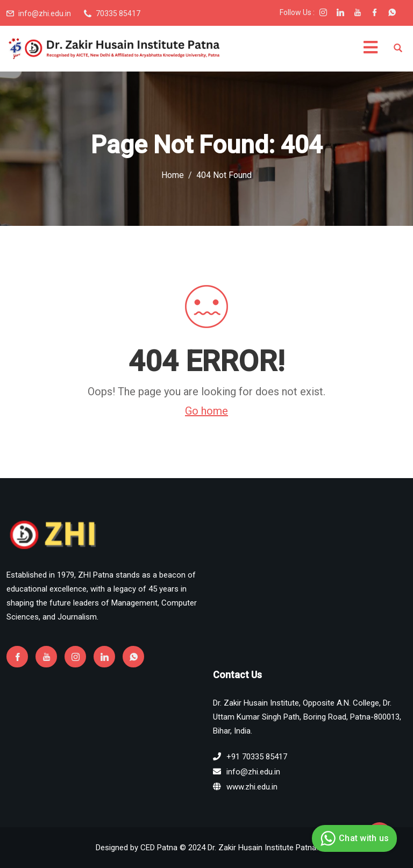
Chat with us (353, 838)
